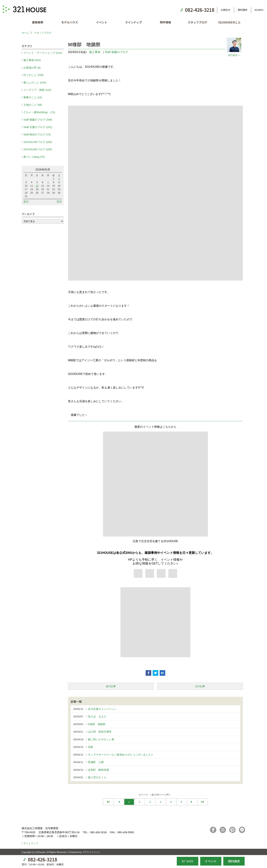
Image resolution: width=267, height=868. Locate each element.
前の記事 (111, 686)
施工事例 (95, 52)
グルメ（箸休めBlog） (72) (39, 112)
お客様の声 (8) (32, 68)
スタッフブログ (197, 22)
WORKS (259, 10)
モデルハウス (70, 22)
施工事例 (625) (32, 60)
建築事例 (38, 22)
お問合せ (226, 10)
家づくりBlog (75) (34, 157)
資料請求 (243, 10)
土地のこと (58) (33, 105)
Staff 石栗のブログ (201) (38, 127)
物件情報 (165, 22)
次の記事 (200, 686)
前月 (26, 202)
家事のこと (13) (33, 97)
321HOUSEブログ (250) (38, 142)
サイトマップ (31, 843)
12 (37, 186)
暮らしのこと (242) (35, 82)
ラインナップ (133, 22)
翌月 (59, 202)
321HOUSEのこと (229, 22)
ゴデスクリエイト (91, 852)
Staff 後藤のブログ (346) (38, 120)
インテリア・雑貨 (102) (37, 90)
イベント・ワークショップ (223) (43, 53)
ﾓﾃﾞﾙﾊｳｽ (188, 861)
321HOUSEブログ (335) (38, 149)
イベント (102, 22)
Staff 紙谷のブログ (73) (37, 134)
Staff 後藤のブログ (117, 52)
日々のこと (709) (33, 75)
